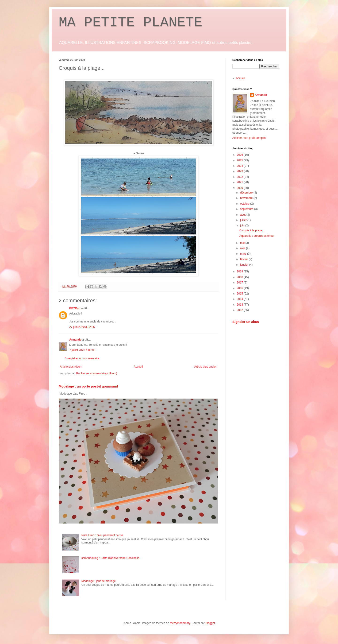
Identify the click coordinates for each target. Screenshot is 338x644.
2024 (240, 166)
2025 (240, 160)
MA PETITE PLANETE (131, 23)
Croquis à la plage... (252, 230)
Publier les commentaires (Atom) (97, 373)
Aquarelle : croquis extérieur (257, 236)
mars (244, 254)
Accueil (138, 367)
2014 (240, 299)
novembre (247, 198)
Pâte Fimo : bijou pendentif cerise (102, 535)
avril (243, 248)
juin (243, 225)
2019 (240, 272)
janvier (245, 265)
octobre (245, 204)
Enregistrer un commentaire (82, 358)
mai (243, 243)
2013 (240, 305)
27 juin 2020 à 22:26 (82, 327)
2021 (240, 182)
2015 (240, 294)
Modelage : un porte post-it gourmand (88, 386)
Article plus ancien (206, 367)
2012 (240, 310)
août (243, 215)
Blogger (210, 623)
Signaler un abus (246, 322)
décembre (247, 193)
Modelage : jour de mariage (99, 581)
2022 (240, 177)
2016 (240, 288)
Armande (75, 340)
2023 (240, 171)
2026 (240, 155)
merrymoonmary (180, 623)
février (244, 259)
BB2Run (75, 308)
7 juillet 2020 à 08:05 (82, 350)
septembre (247, 209)
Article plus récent (71, 367)
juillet (244, 220)
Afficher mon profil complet (249, 138)
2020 (240, 188)
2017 (240, 283)
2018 (240, 277)
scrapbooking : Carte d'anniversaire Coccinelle (110, 558)
